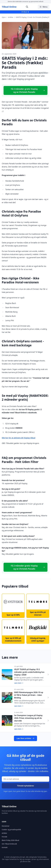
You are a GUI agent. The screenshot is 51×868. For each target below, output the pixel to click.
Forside (4, 837)
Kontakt (5, 847)
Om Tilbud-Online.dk (9, 844)
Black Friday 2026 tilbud (10, 840)
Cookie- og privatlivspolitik (11, 830)
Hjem (4, 17)
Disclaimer (6, 826)
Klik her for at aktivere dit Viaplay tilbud (19, 438)
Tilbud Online (9, 7)
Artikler (11, 17)
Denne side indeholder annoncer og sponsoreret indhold (25, 2)
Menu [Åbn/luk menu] (43, 7)
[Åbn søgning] (27, 7)
